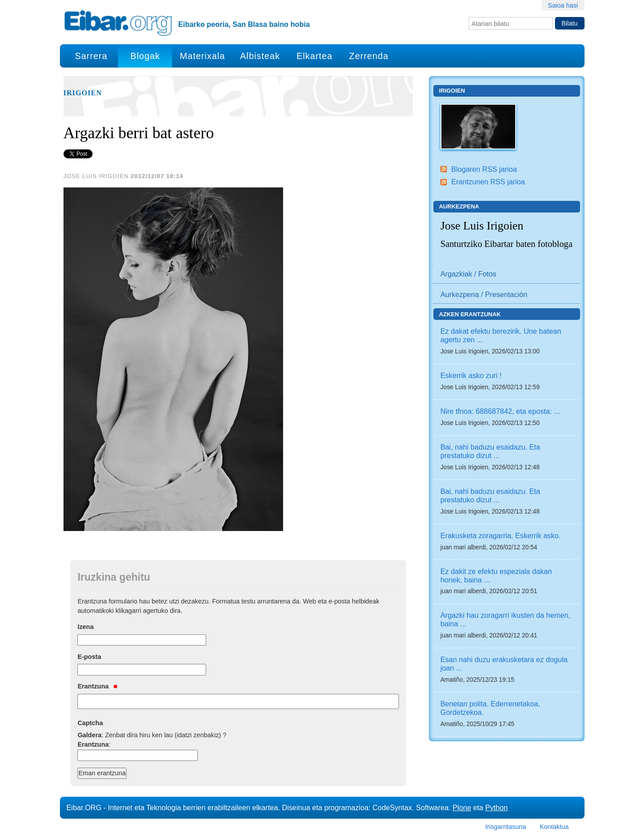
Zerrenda (369, 56)
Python (496, 807)
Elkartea (315, 56)
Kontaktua (554, 827)
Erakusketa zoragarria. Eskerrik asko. (501, 535)
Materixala (202, 56)
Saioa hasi (563, 5)
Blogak (145, 56)
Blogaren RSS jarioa (484, 169)
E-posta (89, 657)
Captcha (90, 723)
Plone (462, 807)
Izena (85, 627)
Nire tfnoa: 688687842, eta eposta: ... (500, 411)
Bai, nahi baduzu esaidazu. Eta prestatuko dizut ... (490, 451)
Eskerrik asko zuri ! (471, 375)
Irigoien (83, 93)
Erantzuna (97, 686)
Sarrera (91, 56)
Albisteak (260, 56)
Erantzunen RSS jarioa (488, 182)
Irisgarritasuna (506, 827)
